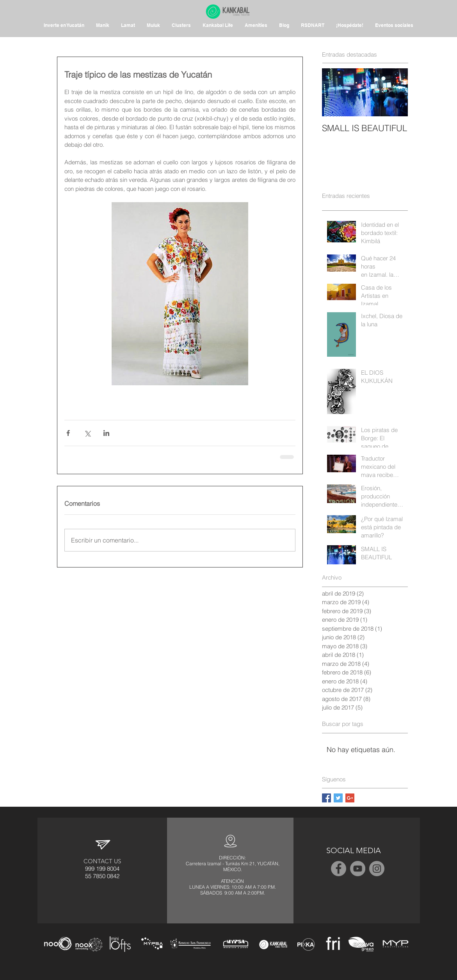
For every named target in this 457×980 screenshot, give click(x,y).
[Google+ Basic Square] (350, 798)
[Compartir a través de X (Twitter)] (87, 433)
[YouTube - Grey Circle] (358, 869)
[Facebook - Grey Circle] (339, 869)
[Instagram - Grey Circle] (377, 869)
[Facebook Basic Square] (326, 798)
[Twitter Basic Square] (338, 798)
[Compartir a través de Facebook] (68, 433)
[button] (256, 25)
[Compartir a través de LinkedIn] (106, 433)
